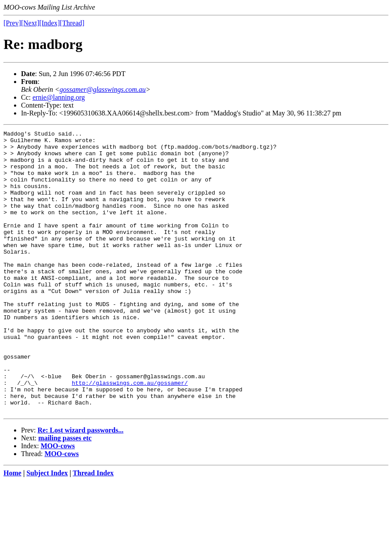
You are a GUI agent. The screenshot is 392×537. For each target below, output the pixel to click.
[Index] (50, 23)
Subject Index (47, 529)
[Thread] (72, 23)
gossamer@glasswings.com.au (103, 89)
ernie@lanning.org (59, 97)
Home (12, 529)
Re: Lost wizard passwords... (80, 486)
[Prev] (12, 23)
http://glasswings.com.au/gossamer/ (130, 434)
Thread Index (93, 529)
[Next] (30, 23)
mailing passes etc (65, 494)
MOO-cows (58, 502)
